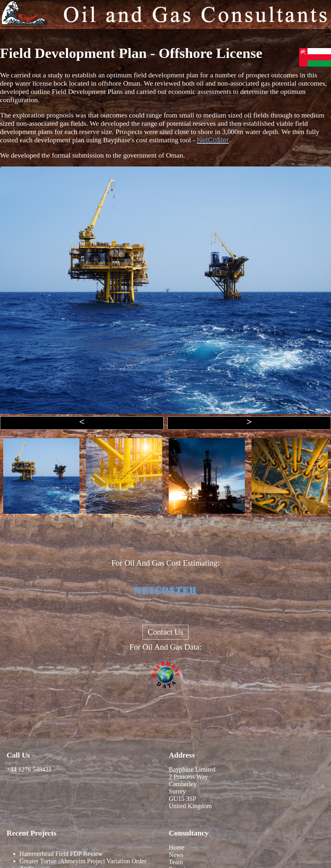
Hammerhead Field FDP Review (61, 854)
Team (176, 862)
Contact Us (165, 632)
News (176, 855)
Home (177, 847)
